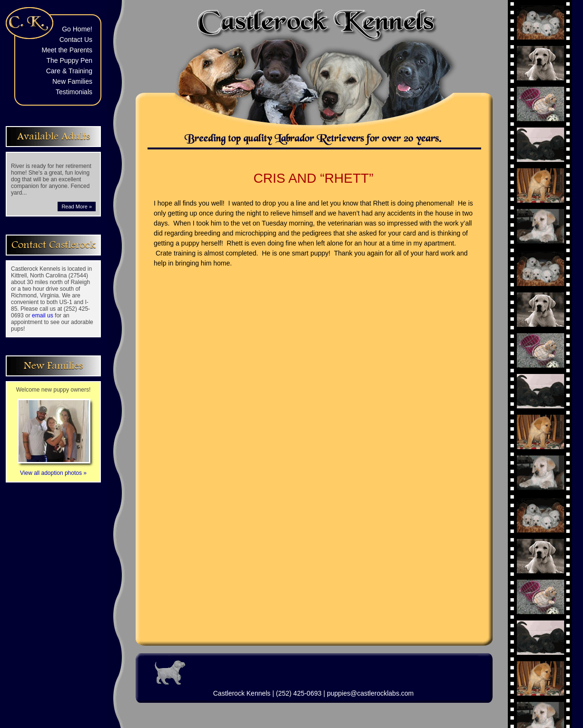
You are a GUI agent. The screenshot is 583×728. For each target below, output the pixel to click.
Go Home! (77, 29)
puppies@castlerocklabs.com (370, 693)
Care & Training (69, 71)
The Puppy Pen (69, 60)
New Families (72, 81)
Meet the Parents (67, 50)
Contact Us (76, 39)
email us (43, 315)
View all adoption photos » (54, 470)
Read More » (77, 207)
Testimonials (74, 92)
